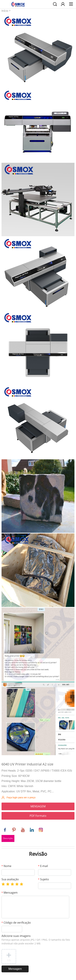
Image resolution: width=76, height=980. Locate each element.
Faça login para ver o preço (21, 797)
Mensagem (10, 893)
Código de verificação (16, 923)
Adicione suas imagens (36, 940)
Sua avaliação (10, 879)
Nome (6, 866)
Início (5, 11)
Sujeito (44, 879)
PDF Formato (38, 816)
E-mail (43, 866)
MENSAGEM (38, 806)
